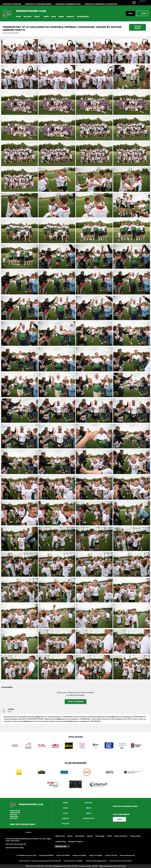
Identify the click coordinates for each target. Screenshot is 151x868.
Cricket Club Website (63, 855)
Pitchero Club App (111, 855)
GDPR (109, 836)
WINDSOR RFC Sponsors (12, 4)
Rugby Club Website (96, 855)
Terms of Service (121, 836)
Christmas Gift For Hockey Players (121, 861)
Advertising (79, 836)
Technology (100, 836)
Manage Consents (76, 842)
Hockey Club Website (79, 855)
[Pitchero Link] (144, 4)
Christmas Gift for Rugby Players (96, 861)
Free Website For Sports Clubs (26, 855)
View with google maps (22, 824)
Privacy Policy (135, 836)
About (70, 836)
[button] (18, 17)
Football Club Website (46, 855)
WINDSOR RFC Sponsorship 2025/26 (38, 4)
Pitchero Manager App (127, 855)
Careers (90, 836)
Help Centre (60, 836)
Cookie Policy (61, 842)
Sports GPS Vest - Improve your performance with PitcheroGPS (40, 861)
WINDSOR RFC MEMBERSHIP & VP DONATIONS (101, 4)
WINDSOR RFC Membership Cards (68, 4)
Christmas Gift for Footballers (73, 861)
